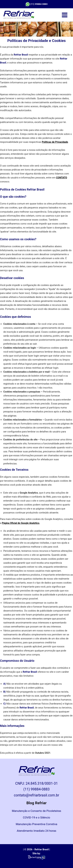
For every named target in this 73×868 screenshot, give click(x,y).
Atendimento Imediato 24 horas (36, 831)
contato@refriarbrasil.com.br (36, 795)
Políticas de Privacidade (55, 142)
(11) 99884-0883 (39, 4)
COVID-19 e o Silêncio (36, 817)
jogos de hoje (23, 696)
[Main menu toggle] (65, 15)
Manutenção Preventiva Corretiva (36, 824)
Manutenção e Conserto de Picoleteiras (36, 811)
